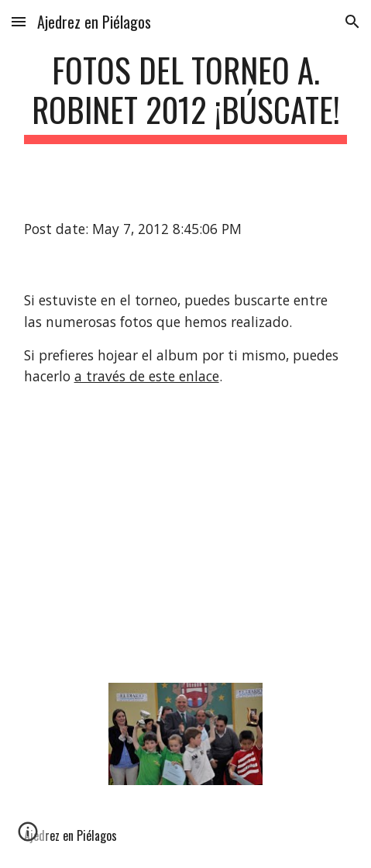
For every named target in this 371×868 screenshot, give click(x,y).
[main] (186, 97)
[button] (19, 21)
